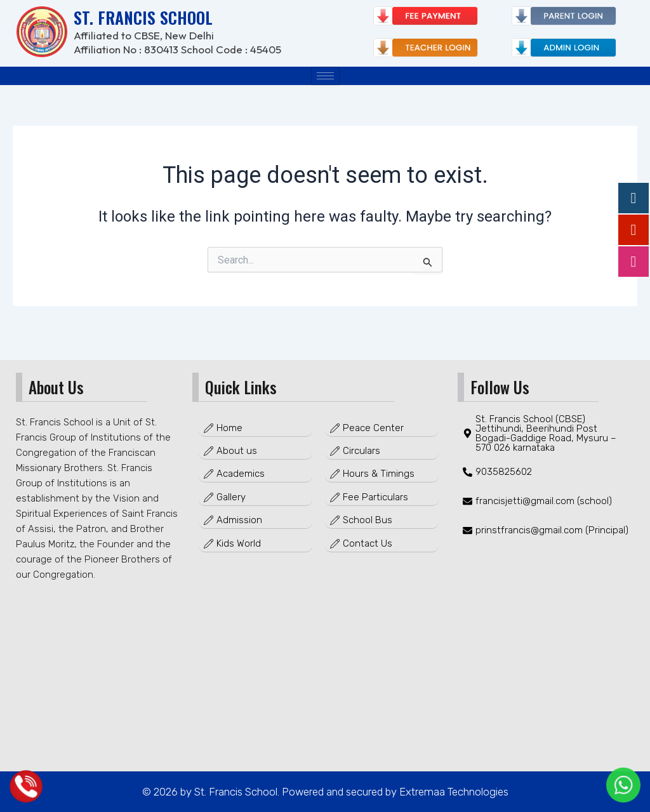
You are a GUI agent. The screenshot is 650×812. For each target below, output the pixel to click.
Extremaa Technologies (453, 792)
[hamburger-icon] (325, 76)
